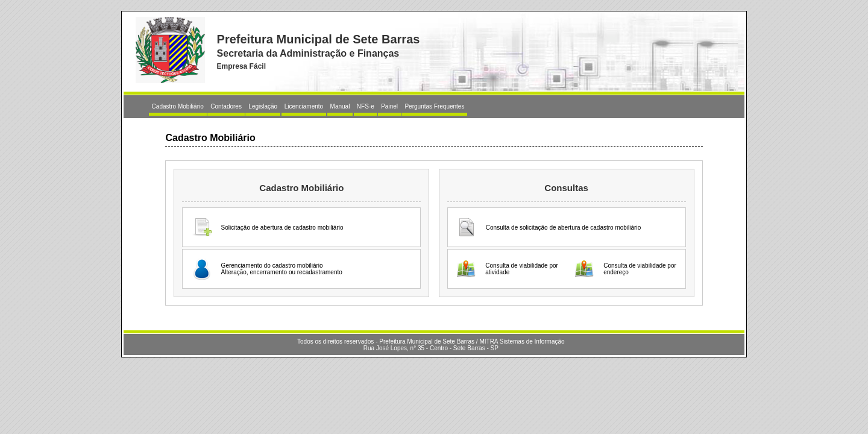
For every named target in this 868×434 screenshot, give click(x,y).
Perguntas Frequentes (434, 106)
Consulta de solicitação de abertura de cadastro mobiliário (563, 228)
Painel (389, 106)
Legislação (263, 106)
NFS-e (366, 106)
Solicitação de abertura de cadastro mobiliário (282, 228)
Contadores (226, 106)
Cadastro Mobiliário (178, 106)
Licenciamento (304, 106)
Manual (340, 106)
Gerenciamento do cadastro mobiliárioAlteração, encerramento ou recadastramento (282, 269)
